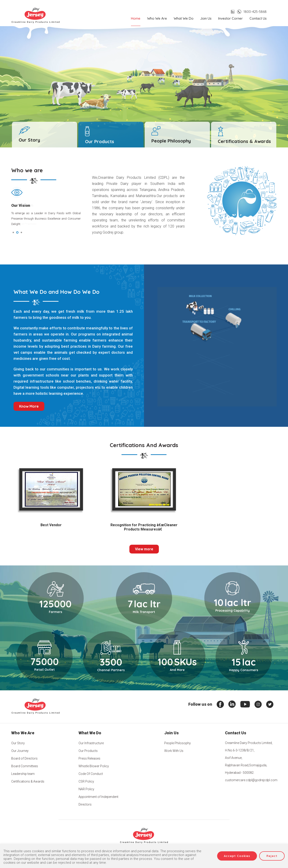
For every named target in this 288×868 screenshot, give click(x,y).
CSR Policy (86, 781)
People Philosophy (178, 743)
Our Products (88, 751)
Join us (206, 18)
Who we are (157, 18)
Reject (272, 856)
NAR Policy (86, 789)
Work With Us (174, 751)
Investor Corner (231, 18)
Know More (29, 406)
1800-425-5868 (255, 12)
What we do (184, 18)
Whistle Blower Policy (94, 766)
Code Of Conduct (91, 774)
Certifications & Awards (28, 781)
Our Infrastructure (91, 743)
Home (136, 18)
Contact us (258, 18)
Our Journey (20, 751)
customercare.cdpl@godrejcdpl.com (251, 780)
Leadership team (23, 774)
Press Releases (89, 758)
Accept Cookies (237, 856)
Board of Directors (24, 758)
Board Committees (25, 766)
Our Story (18, 743)
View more (144, 549)
